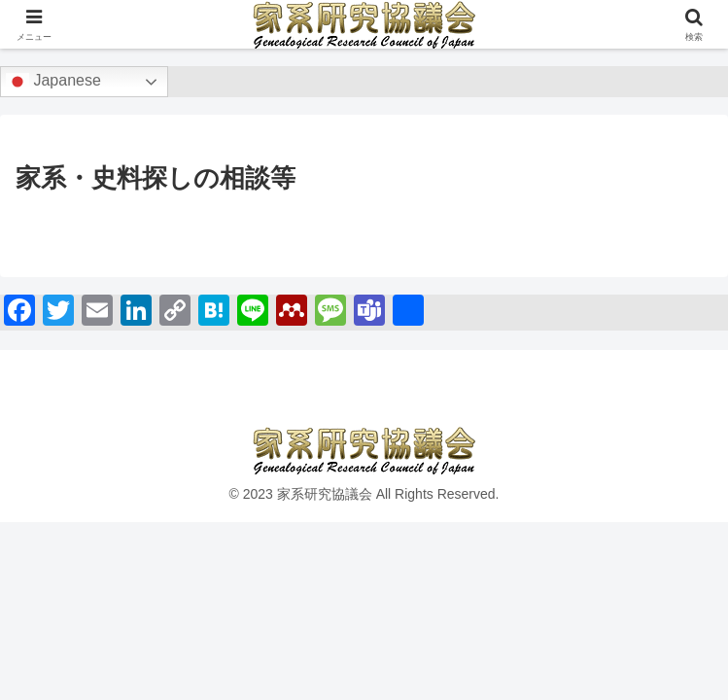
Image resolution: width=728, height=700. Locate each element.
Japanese (53, 82)
